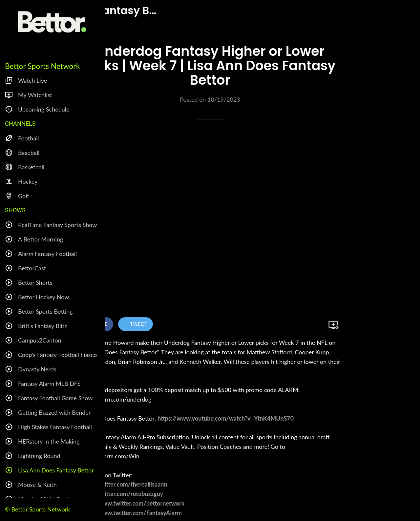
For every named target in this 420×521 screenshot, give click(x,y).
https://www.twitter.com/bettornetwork (132, 503)
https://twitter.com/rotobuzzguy (121, 494)
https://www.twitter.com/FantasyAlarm (130, 513)
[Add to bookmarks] (333, 325)
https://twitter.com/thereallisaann (123, 484)
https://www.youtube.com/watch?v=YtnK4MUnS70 (226, 418)
